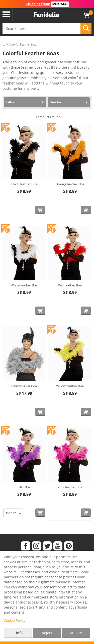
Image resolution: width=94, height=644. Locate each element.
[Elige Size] (13, 513)
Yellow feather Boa (70, 386)
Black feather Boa (24, 184)
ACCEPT (76, 633)
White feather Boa (24, 285)
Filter (10, 102)
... (4, 45)
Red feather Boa (70, 285)
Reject (47, 633)
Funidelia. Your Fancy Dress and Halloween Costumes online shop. (46, 15)
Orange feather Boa (70, 184)
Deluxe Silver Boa (24, 386)
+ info (18, 633)
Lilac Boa (24, 487)
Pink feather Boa (70, 487)
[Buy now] (40, 210)
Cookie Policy (15, 620)
